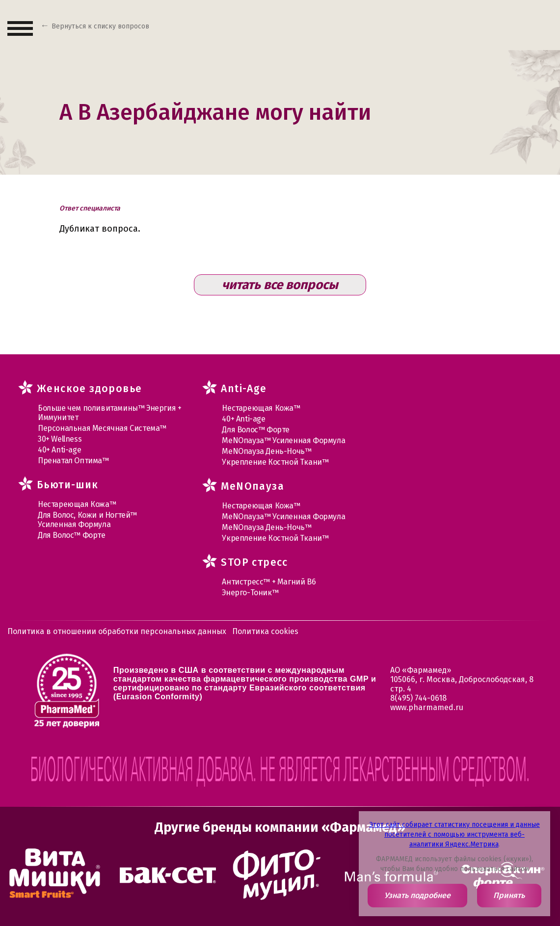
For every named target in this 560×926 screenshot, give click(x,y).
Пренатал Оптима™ (73, 461)
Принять (509, 895)
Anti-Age (244, 389)
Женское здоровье (89, 389)
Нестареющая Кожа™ (77, 504)
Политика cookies (265, 631)
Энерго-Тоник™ (250, 593)
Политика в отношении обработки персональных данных (117, 631)
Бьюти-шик (68, 485)
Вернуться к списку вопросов (100, 26)
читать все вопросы (280, 285)
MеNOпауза (253, 486)
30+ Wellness (60, 439)
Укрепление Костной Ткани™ (275, 462)
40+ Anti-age (59, 450)
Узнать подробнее (417, 895)
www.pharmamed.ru (427, 707)
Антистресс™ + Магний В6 (269, 582)
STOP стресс (254, 562)
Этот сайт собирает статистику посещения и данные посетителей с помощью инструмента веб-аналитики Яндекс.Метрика (454, 834)
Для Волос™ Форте (72, 535)
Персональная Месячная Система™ (102, 428)
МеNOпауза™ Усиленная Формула (283, 440)
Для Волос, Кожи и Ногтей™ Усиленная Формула (87, 520)
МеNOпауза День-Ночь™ (267, 451)
